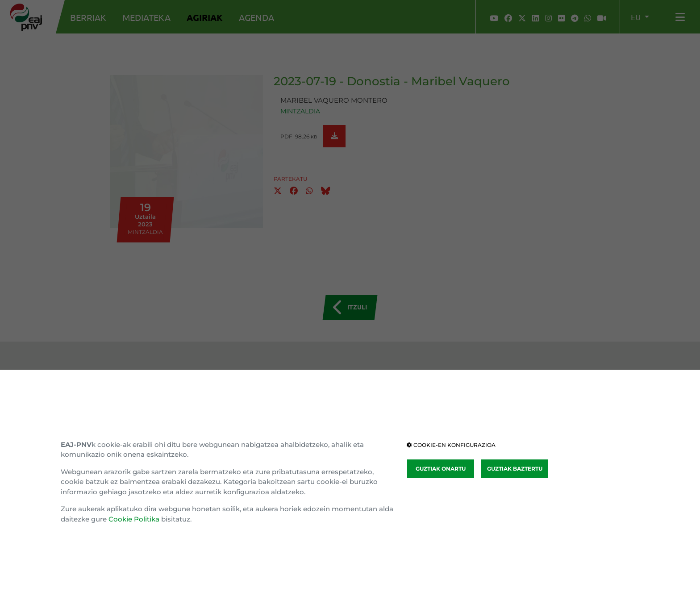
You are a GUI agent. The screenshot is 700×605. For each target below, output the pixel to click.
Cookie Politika (134, 519)
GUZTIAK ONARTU (441, 469)
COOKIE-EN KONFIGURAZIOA (451, 445)
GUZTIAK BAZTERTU (515, 469)
